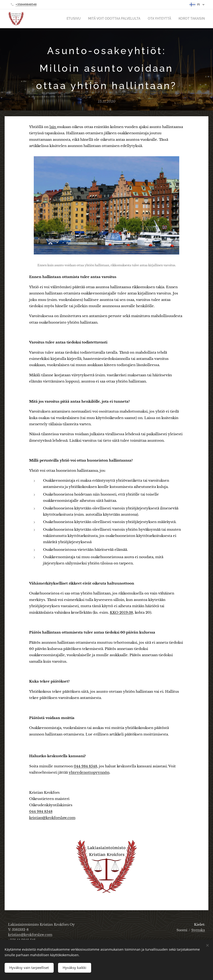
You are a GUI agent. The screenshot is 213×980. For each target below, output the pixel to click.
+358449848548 (26, 4)
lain (53, 127)
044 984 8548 (85, 766)
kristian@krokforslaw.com (52, 818)
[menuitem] (83, 19)
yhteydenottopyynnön (89, 772)
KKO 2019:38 (121, 612)
